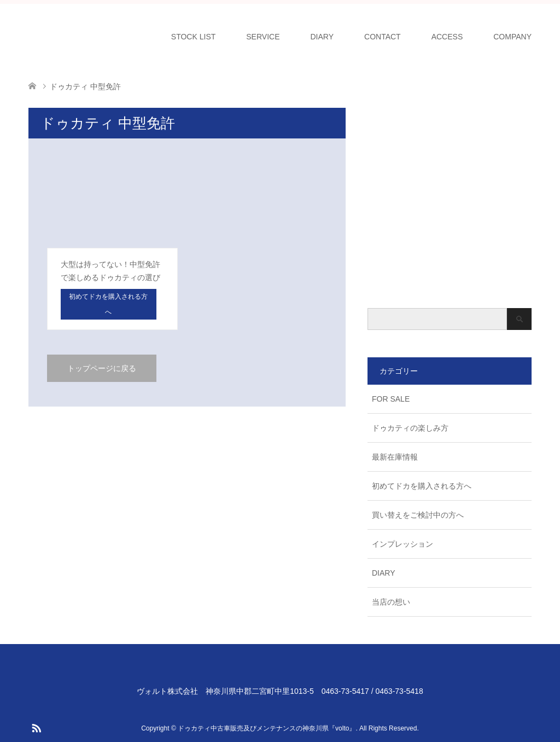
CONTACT (383, 37)
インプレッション (402, 544)
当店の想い (391, 602)
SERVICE (263, 37)
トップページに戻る (102, 368)
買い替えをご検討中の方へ (418, 515)
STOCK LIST (193, 37)
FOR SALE (391, 399)
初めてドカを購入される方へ (422, 486)
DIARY (322, 37)
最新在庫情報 (395, 457)
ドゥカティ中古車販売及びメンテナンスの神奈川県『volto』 (267, 728)
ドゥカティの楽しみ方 (410, 428)
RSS (36, 727)
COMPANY (512, 37)
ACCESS (447, 37)
